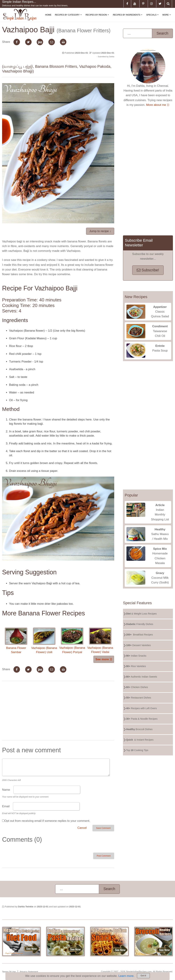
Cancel (82, 828)
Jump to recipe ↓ (100, 231)
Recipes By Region (98, 18)
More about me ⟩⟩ (158, 105)
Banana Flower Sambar (16, 641)
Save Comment (103, 828)
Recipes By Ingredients (128, 18)
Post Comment (104, 856)
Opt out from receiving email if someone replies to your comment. (47, 821)
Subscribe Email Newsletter (139, 243)
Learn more (126, 976)
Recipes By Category (69, 18)
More (167, 18)
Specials (153, 18)
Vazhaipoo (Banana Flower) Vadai (100, 641)
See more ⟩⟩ (104, 659)
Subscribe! (148, 270)
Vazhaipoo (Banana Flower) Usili (44, 641)
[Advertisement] (58, 711)
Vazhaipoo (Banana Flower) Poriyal (72, 641)
